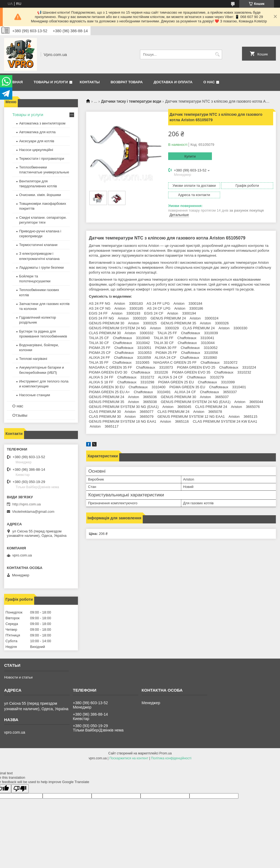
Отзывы (20, 415)
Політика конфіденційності (171, 758)
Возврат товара (126, 82)
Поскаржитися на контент (129, 758)
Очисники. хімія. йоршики (40, 195)
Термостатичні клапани (38, 245)
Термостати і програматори (42, 159)
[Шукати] (217, 54)
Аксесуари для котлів (37, 141)
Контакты (90, 82)
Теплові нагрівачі (33, 359)
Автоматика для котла (37, 132)
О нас (209, 82)
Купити (190, 156)
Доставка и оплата (173, 82)
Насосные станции (35, 395)
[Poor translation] (20, 789)
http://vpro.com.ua (27, 504)
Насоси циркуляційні (36, 150)
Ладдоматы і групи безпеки (41, 267)
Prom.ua (166, 753)
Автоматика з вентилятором (42, 123)
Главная (14, 82)
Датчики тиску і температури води (131, 101)
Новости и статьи (18, 677)
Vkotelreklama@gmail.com (33, 512)
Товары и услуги (51, 82)
